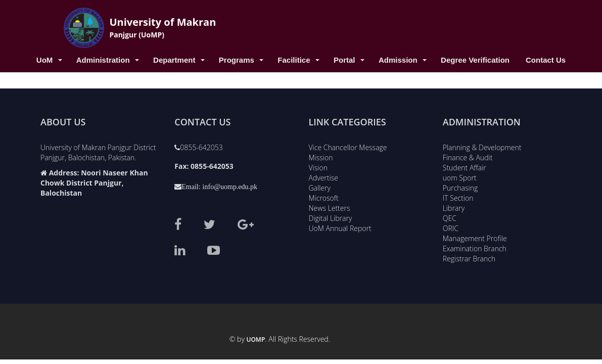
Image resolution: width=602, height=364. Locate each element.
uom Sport (460, 176)
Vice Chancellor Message (348, 146)
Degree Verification (475, 60)
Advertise (323, 176)
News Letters (330, 207)
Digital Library (331, 217)
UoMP (256, 339)
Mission (321, 156)
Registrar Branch (469, 257)
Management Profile (475, 237)
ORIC (451, 227)
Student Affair (465, 166)
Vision (318, 166)
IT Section (458, 196)
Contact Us (546, 60)
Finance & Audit (468, 156)
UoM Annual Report (340, 227)
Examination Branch (475, 247)
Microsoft (324, 196)
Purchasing (460, 186)
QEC (450, 217)
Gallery (320, 186)
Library (454, 207)
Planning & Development (482, 146)
